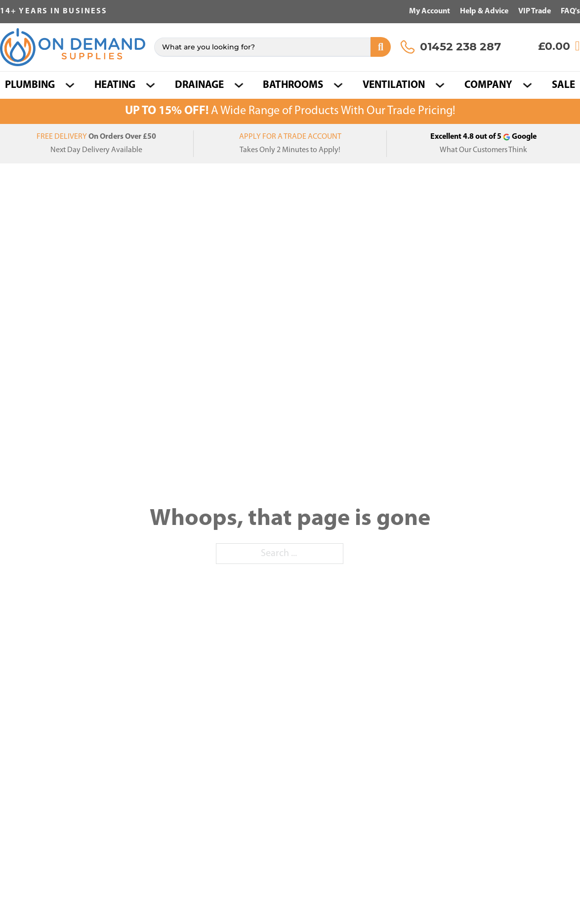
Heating (115, 85)
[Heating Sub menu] (150, 85)
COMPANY (488, 85)
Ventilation (394, 85)
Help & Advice (484, 11)
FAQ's (570, 11)
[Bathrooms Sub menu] (338, 85)
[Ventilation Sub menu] (440, 85)
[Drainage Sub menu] (239, 85)
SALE (563, 85)
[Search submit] (381, 47)
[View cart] (559, 46)
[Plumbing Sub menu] (70, 85)
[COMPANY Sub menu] (527, 85)
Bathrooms (293, 85)
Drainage (199, 85)
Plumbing (30, 85)
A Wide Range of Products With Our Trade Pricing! (290, 111)
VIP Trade (535, 11)
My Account (430, 11)
